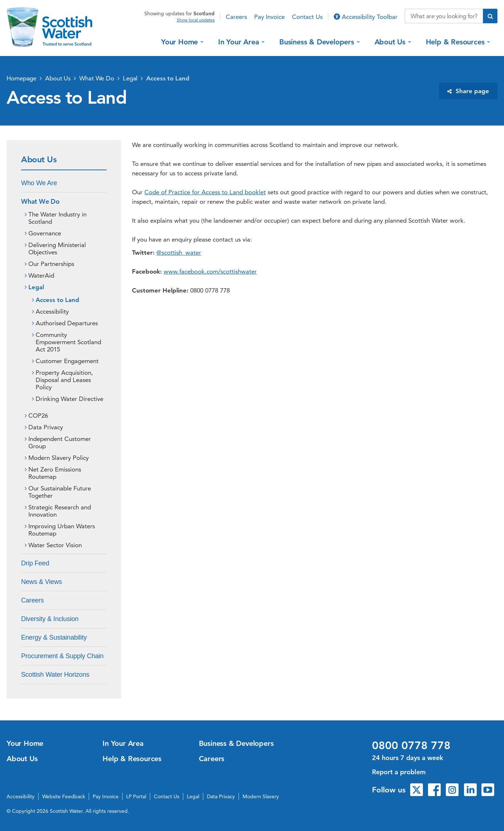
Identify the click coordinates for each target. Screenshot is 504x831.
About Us (391, 41)
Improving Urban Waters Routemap (62, 530)
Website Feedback (64, 796)
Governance (45, 233)
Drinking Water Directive (69, 399)
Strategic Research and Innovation (60, 511)
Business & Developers (318, 41)
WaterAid (41, 275)
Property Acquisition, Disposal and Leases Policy (64, 380)
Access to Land (168, 78)
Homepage (21, 78)
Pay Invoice (269, 17)
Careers (236, 17)
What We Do (97, 78)
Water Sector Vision (55, 545)
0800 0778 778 (411, 745)
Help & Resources (456, 41)
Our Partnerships (51, 264)
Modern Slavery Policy (59, 458)
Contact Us (307, 17)
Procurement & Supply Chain (62, 656)
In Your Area (240, 41)
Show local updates (196, 20)
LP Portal (136, 796)
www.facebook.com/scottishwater (210, 271)
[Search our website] (444, 16)
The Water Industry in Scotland (57, 218)
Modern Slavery (261, 796)
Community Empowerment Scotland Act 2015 (68, 342)
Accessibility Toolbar (366, 17)
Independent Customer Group (60, 442)
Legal (130, 78)
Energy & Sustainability (54, 637)
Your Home (181, 41)
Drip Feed (35, 563)
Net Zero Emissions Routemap (55, 473)
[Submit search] (490, 16)
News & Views (41, 582)
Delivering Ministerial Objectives (57, 248)
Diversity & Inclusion (50, 619)
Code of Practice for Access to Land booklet (205, 192)
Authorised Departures (67, 323)
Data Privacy (46, 427)
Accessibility (52, 311)
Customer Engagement (67, 361)
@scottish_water (179, 253)
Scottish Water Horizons (55, 675)
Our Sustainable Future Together (60, 492)
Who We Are (39, 183)
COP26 (38, 415)
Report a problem (399, 772)
